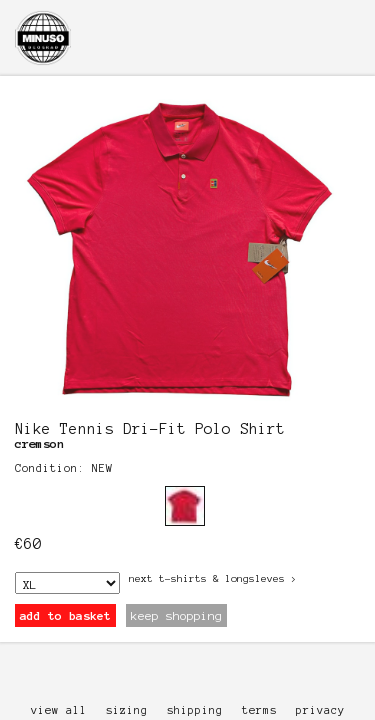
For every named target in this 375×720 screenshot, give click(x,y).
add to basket (65, 615)
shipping (195, 710)
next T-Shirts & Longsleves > (213, 578)
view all (59, 710)
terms (259, 710)
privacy (320, 710)
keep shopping (176, 615)
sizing (127, 710)
